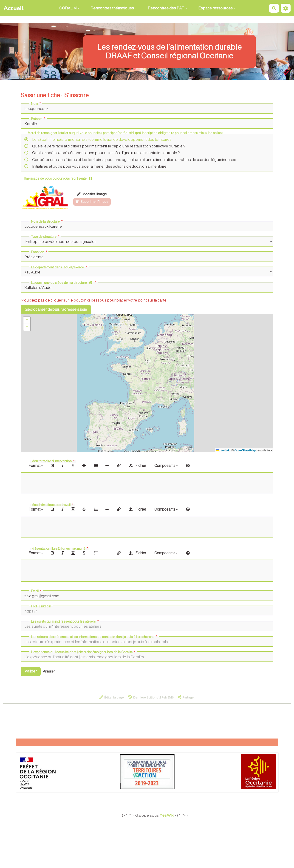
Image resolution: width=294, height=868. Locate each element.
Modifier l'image (92, 194)
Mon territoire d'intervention (53, 461)
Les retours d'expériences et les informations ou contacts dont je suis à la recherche (95, 637)
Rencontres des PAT (167, 8)
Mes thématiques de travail (53, 505)
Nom (36, 104)
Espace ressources (217, 8)
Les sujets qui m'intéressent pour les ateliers (65, 621)
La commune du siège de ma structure (64, 283)
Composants (166, 466)
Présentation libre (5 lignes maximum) (60, 549)
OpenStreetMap (245, 450)
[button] (27, 320)
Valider (31, 671)
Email (37, 591)
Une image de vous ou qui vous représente (58, 178)
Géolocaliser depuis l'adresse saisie (56, 309)
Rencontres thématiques (114, 8)
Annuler (49, 671)
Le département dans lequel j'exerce (60, 267)
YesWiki (170, 815)
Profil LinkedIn (41, 606)
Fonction (39, 252)
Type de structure (46, 237)
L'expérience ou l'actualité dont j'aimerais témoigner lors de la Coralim (84, 652)
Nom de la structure (47, 221)
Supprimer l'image (92, 202)
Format (36, 466)
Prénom (38, 119)
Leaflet (222, 450)
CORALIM (69, 8)
